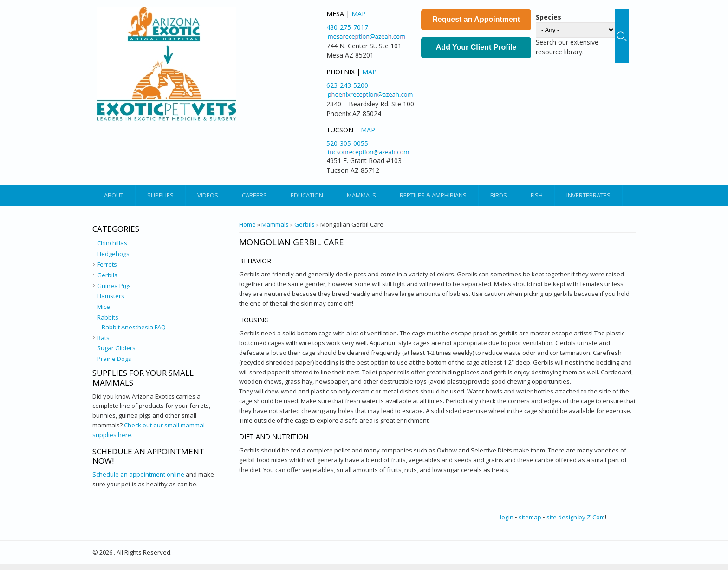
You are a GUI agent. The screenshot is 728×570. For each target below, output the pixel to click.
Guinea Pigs (114, 286)
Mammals (361, 195)
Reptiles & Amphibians (433, 195)
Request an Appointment (476, 19)
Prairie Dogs (114, 359)
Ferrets (107, 264)
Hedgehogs (113, 254)
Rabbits (108, 317)
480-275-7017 (347, 27)
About (114, 195)
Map (359, 14)
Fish (537, 195)
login (507, 517)
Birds (499, 195)
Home (247, 224)
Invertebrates (588, 195)
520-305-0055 (347, 143)
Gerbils (305, 224)
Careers (254, 195)
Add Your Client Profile (476, 47)
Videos (208, 195)
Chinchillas (112, 243)
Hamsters (111, 296)
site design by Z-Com (576, 517)
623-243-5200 (347, 85)
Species (549, 17)
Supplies (160, 195)
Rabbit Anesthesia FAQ (134, 327)
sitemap (530, 517)
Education (307, 195)
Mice (104, 307)
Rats (103, 338)
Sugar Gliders (116, 348)
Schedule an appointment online (138, 474)
